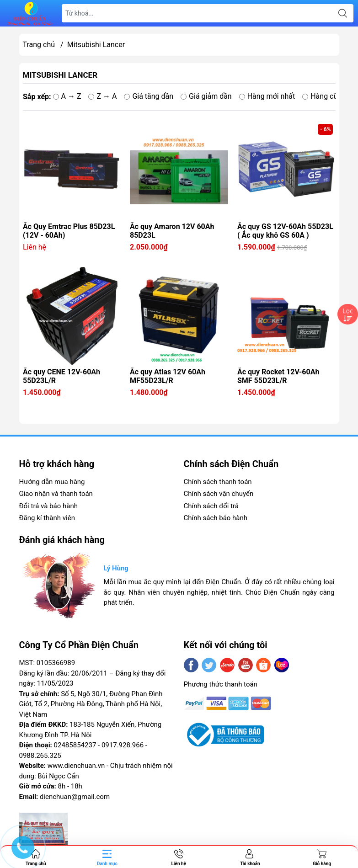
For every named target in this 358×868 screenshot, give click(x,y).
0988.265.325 (40, 756)
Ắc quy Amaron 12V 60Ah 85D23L (172, 231)
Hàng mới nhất (267, 96)
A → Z (67, 96)
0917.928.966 (123, 745)
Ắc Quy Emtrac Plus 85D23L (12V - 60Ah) (69, 231)
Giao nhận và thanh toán (56, 494)
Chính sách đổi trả (211, 506)
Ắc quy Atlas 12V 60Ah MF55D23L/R (168, 376)
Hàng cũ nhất (328, 96)
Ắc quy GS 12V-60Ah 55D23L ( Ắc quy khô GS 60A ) (285, 231)
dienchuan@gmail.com (75, 797)
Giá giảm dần (206, 96)
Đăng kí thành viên (47, 518)
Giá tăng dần (149, 96)
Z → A (102, 96)
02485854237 (75, 745)
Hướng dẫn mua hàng (52, 482)
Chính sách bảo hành (216, 518)
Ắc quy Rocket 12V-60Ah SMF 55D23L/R (278, 376)
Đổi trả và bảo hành (48, 506)
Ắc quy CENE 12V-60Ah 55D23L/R (61, 376)
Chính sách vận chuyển (219, 494)
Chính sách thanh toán (218, 482)
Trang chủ (39, 45)
